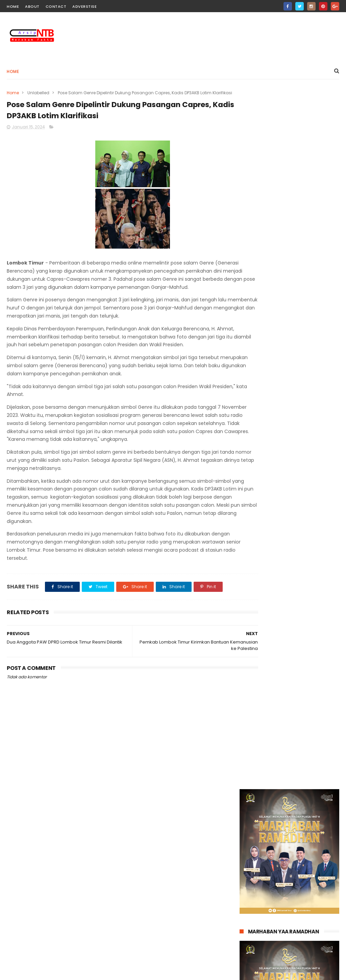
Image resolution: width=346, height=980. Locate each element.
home (13, 6)
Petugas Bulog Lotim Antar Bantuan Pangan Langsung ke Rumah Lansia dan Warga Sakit (304, 868)
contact (56, 6)
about (32, 6)
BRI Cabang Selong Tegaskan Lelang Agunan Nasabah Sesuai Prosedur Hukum (300, 939)
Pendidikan (135, 859)
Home (13, 71)
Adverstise (84, 6)
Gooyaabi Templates (116, 972)
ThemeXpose (45, 972)
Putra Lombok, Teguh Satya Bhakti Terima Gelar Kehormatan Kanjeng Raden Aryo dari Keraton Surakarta (303, 903)
